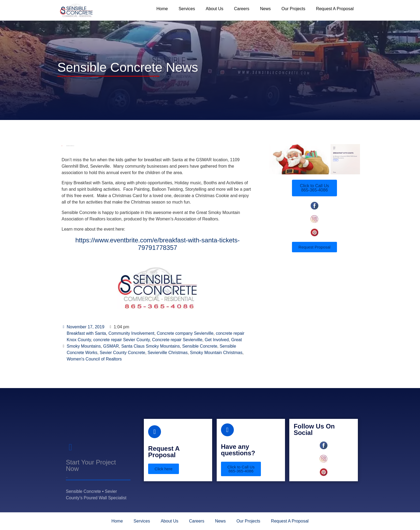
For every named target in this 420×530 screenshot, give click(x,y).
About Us (215, 9)
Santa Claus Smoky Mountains (151, 346)
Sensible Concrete (200, 346)
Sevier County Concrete (122, 353)
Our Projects (293, 9)
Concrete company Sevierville (185, 333)
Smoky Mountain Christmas (216, 353)
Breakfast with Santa (86, 333)
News (265, 9)
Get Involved (217, 340)
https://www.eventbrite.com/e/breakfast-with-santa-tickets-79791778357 (157, 244)
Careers (242, 9)
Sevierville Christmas (168, 353)
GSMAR (111, 346)
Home (162, 9)
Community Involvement (132, 333)
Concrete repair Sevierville (177, 340)
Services (187, 9)
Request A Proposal (335, 9)
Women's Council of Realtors (94, 359)
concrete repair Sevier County (121, 340)
